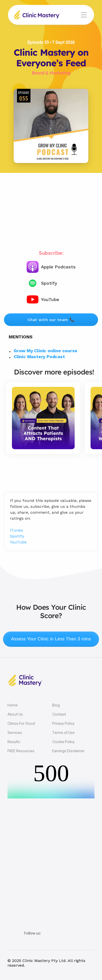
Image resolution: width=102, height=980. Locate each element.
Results (14, 742)
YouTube (18, 542)
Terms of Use (63, 733)
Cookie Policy (63, 742)
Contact (59, 714)
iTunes (16, 530)
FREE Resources (21, 751)
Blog (56, 705)
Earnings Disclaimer (68, 751)
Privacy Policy (63, 723)
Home (13, 705)
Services (15, 733)
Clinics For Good (21, 723)
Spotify (17, 536)
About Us (15, 714)
